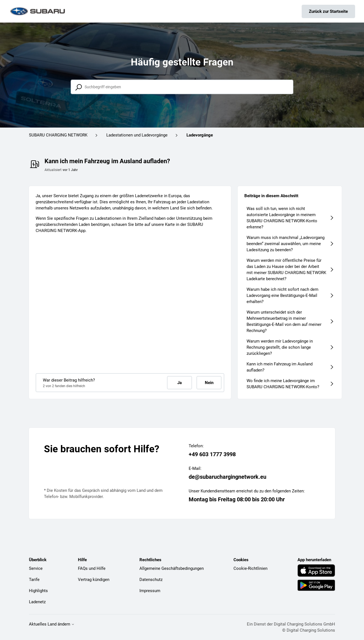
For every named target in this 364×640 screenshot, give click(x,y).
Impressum (150, 591)
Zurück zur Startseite (328, 11)
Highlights (38, 591)
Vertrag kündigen (94, 580)
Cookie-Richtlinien (250, 568)
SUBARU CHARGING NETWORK (58, 135)
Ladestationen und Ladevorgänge (137, 135)
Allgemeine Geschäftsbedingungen (172, 568)
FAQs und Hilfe (92, 568)
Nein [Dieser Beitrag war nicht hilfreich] (209, 383)
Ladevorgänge (200, 135)
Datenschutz (151, 580)
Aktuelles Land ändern (52, 624)
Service (36, 568)
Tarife (34, 580)
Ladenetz (37, 602)
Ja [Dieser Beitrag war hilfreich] (179, 383)
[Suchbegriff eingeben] (182, 87)
